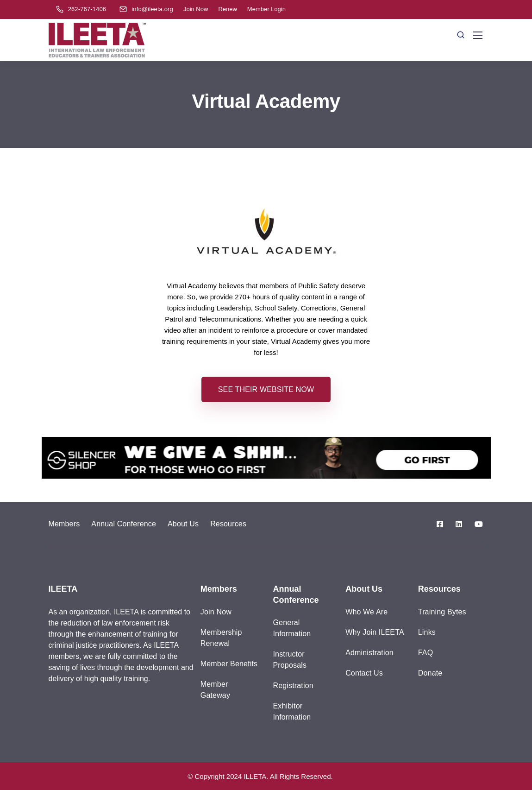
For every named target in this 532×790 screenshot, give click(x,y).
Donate (430, 673)
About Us (183, 524)
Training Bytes (442, 612)
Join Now (196, 9)
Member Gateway (215, 690)
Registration (293, 686)
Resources (228, 524)
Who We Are (366, 612)
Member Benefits (229, 664)
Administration (369, 653)
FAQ (426, 653)
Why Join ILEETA (375, 632)
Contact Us (364, 673)
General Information (292, 628)
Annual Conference (124, 524)
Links (427, 632)
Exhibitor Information (292, 711)
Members (64, 524)
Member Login (266, 9)
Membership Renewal (221, 638)
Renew (227, 9)
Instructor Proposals (290, 660)
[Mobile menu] (478, 35)
